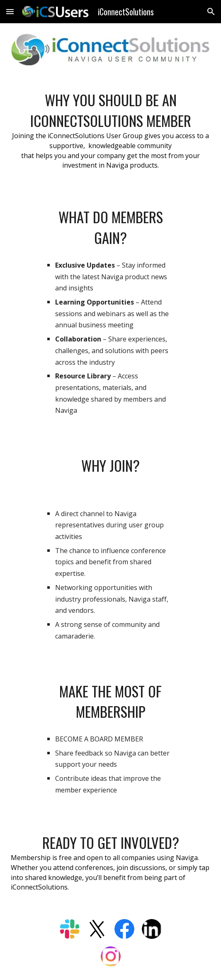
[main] (110, 134)
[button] (10, 11)
